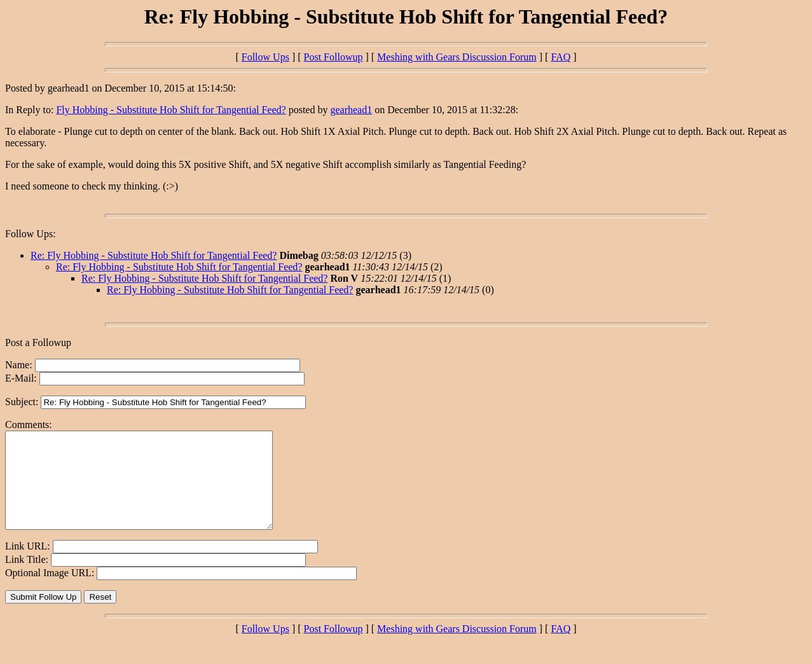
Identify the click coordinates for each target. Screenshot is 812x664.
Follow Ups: (31, 234)
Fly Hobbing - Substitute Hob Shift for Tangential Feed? (171, 110)
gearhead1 (351, 110)
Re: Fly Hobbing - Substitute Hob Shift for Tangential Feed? (154, 255)
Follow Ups (265, 57)
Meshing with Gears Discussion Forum (457, 57)
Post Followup (334, 57)
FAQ (561, 57)
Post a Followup (38, 342)
